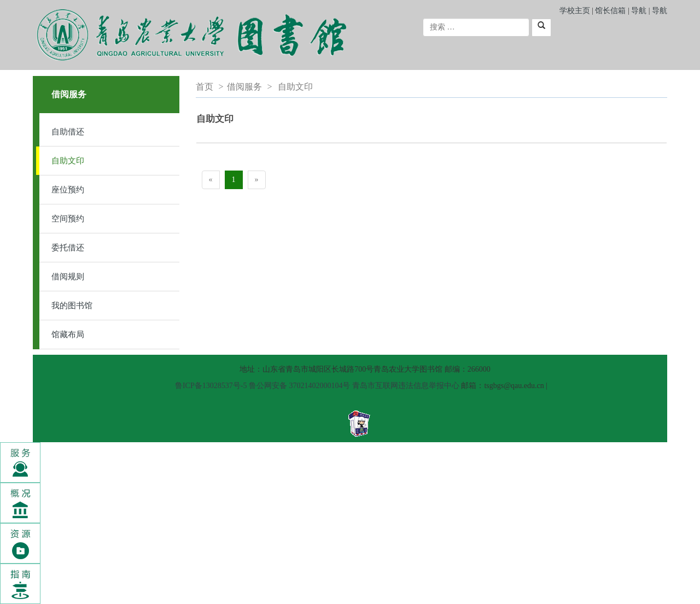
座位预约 (68, 190)
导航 (639, 11)
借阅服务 (244, 87)
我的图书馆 (72, 306)
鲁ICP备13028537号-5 (211, 386)
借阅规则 (68, 277)
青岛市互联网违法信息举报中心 (406, 386)
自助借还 (68, 132)
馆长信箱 (611, 11)
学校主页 (575, 11)
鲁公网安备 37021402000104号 (300, 386)
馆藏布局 (68, 335)
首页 (205, 87)
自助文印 (68, 161)
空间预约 (68, 219)
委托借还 (68, 248)
